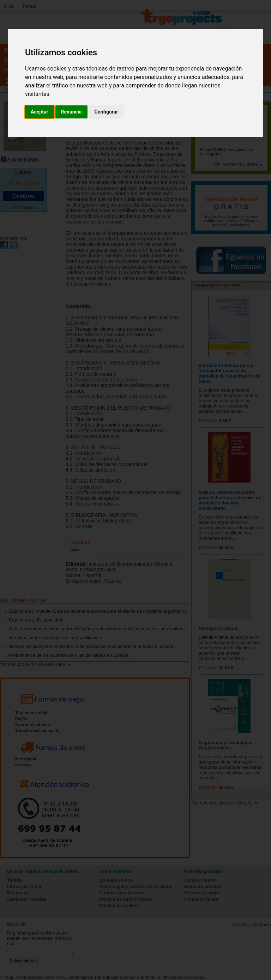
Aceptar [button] (40, 112)
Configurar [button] (106, 112)
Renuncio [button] (71, 112)
